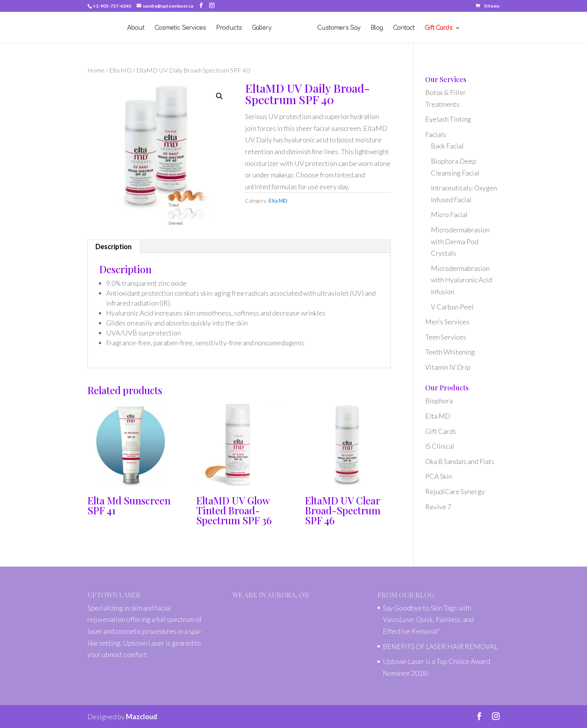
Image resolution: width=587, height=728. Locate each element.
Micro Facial (449, 214)
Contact (404, 28)
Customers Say (339, 28)
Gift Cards (441, 431)
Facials (435, 134)
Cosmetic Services (180, 28)
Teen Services (446, 337)
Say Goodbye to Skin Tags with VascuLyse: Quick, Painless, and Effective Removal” (428, 619)
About (136, 28)
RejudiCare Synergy (455, 491)
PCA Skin (439, 476)
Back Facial (447, 146)
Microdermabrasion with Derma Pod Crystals (460, 241)
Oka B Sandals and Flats (460, 461)
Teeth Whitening (450, 352)
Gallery (262, 28)
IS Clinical (440, 446)
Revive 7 (438, 507)
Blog (377, 28)
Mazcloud (142, 717)
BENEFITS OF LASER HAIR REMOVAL (440, 646)
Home (96, 70)
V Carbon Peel (452, 307)
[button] (219, 96)
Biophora (439, 401)
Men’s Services (447, 322)
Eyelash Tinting (448, 119)
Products (229, 28)
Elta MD (120, 70)
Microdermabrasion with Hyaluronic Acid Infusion (461, 280)
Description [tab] (114, 246)
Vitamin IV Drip (448, 367)
